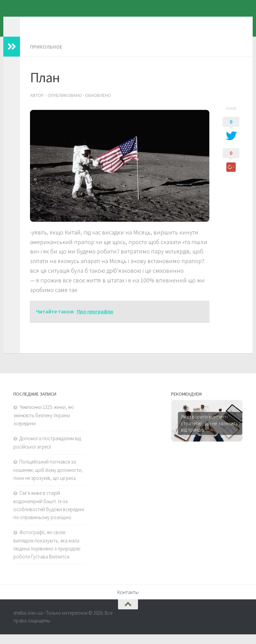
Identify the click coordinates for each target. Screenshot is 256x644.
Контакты (128, 602)
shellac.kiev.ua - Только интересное (122, 23)
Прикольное (46, 57)
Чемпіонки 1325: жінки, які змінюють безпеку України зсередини (43, 425)
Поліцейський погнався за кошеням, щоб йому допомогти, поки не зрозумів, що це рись (48, 480)
